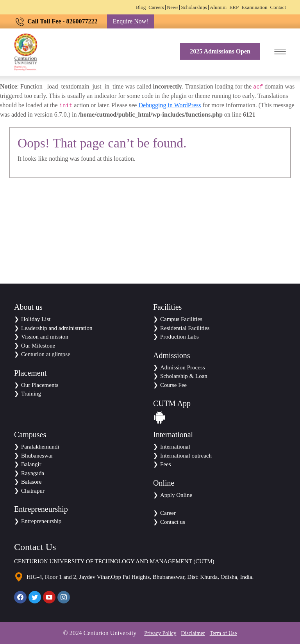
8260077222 (82, 21)
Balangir (31, 464)
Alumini (218, 7)
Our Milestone (38, 346)
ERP (234, 7)
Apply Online (176, 495)
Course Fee (173, 385)
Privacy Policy (160, 633)
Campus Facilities (181, 319)
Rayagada (33, 473)
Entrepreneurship (41, 521)
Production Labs (179, 337)
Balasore (31, 482)
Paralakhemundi (40, 447)
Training (31, 394)
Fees (166, 464)
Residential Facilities (185, 328)
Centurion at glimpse (46, 354)
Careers (156, 7)
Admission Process (183, 367)
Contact (278, 7)
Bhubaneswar (37, 456)
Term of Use (223, 633)
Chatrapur (33, 491)
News (173, 7)
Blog (141, 7)
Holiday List (36, 319)
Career (168, 513)
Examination (254, 7)
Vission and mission (45, 337)
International (175, 447)
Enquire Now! (131, 21)
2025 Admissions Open (220, 51)
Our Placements (40, 385)
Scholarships (194, 7)
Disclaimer (193, 633)
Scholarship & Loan (184, 376)
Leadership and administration (57, 328)
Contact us (173, 522)
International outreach (186, 456)
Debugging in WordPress (170, 105)
